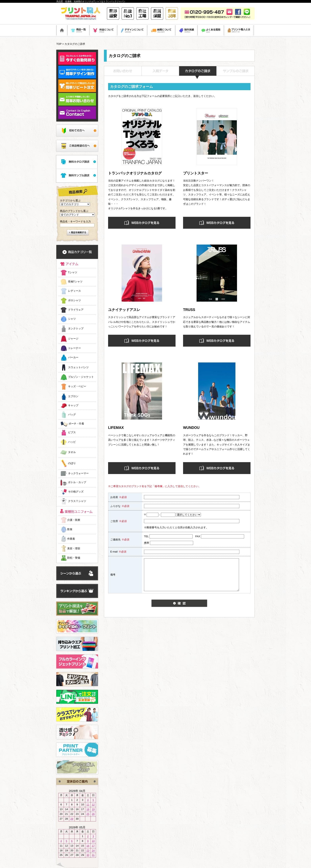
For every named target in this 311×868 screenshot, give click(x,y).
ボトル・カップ (77, 482)
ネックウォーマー (78, 473)
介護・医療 (70, 520)
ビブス (72, 433)
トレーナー (74, 348)
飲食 (66, 529)
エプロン (73, 396)
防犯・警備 (70, 558)
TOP (59, 44)
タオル (72, 452)
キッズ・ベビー (77, 387)
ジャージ (73, 339)
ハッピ (72, 442)
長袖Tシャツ (75, 282)
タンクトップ (76, 329)
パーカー (73, 358)
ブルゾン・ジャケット (81, 377)
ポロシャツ (74, 301)
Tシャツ (72, 272)
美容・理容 (70, 548)
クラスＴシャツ (77, 501)
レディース (74, 291)
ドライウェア (76, 310)
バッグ (72, 414)
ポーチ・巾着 (76, 424)
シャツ (72, 319)
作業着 (68, 539)
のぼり (72, 463)
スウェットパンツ (78, 367)
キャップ (73, 406)
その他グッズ (76, 492)
